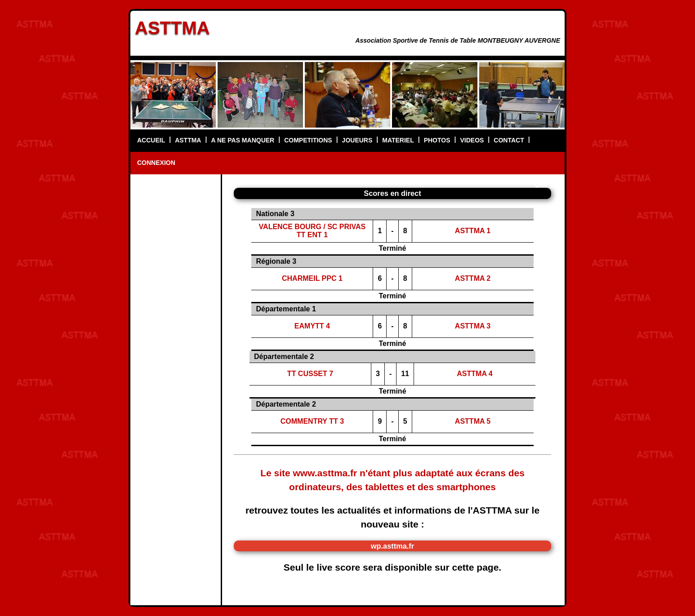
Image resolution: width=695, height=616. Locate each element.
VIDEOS (472, 140)
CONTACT (509, 140)
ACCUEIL (151, 140)
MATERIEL (398, 140)
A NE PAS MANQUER (243, 140)
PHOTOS (437, 140)
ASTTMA (172, 28)
